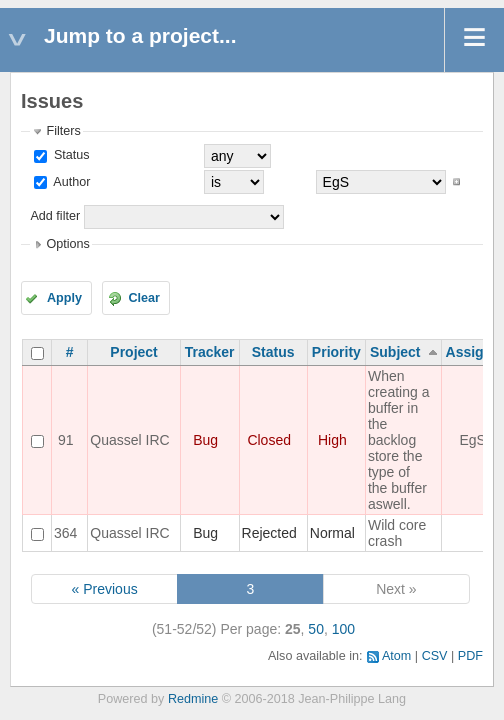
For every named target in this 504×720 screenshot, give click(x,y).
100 (343, 629)
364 (65, 533)
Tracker (210, 352)
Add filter (55, 216)
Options (67, 244)
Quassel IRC (129, 440)
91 (66, 440)
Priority (336, 352)
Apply (64, 298)
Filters (63, 131)
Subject (395, 352)
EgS (472, 440)
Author (70, 182)
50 (316, 629)
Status (69, 155)
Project (133, 352)
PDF (470, 656)
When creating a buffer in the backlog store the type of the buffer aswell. (398, 440)
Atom (396, 656)
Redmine (193, 699)
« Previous (105, 589)
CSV (435, 656)
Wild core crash (397, 533)
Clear (144, 298)
